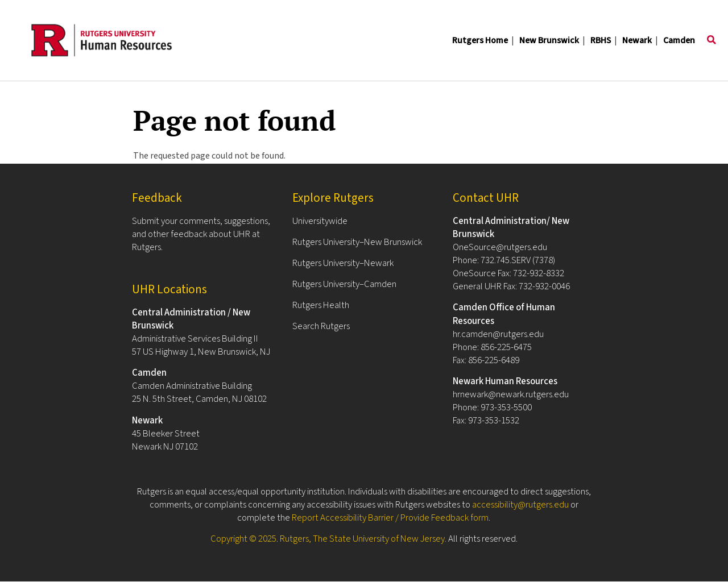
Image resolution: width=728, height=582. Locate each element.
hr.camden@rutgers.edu (498, 334)
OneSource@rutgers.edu (500, 247)
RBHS (601, 40)
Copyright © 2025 (243, 539)
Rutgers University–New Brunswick (357, 242)
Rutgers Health (321, 305)
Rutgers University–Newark (343, 263)
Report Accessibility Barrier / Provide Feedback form (390, 518)
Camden (679, 40)
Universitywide (320, 221)
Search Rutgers (321, 326)
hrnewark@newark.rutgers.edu (511, 394)
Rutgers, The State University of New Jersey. (363, 539)
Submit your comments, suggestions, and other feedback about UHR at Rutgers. (201, 234)
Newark (637, 40)
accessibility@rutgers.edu (520, 505)
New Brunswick (549, 40)
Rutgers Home (480, 40)
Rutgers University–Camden (344, 284)
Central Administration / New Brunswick (191, 319)
